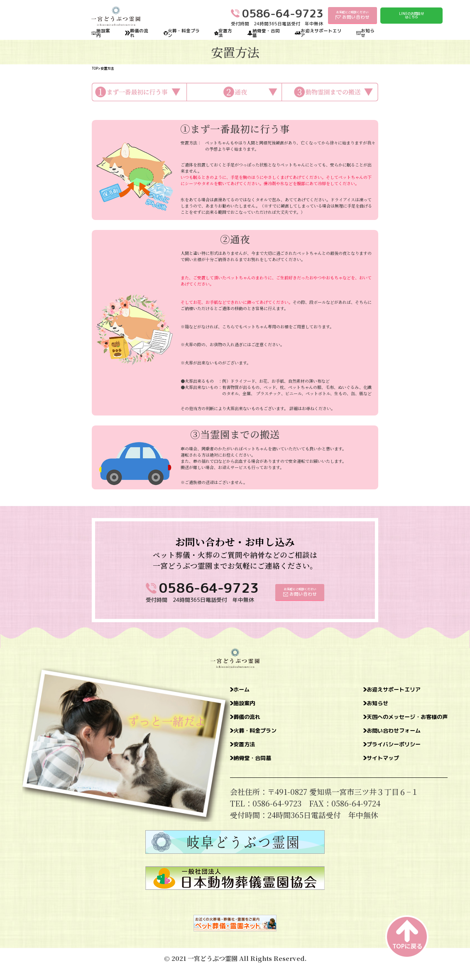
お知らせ (368, 33)
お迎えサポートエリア (321, 33)
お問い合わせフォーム (373, 738)
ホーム (246, 691)
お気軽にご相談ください (352, 15)
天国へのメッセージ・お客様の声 (392, 722)
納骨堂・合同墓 (266, 33)
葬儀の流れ (139, 33)
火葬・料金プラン (184, 33)
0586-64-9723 (209, 588)
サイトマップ (358, 770)
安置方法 (225, 33)
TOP (95, 68)
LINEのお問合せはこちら (411, 15)
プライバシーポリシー (373, 754)
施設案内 (103, 33)
